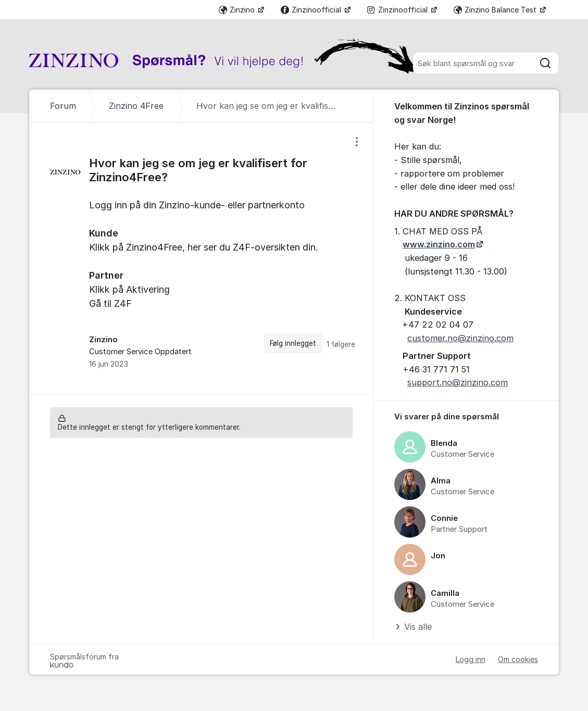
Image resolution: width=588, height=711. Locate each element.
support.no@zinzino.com (458, 382)
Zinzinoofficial (312, 10)
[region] (201, 258)
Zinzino (238, 10)
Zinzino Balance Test (496, 10)
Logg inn (471, 659)
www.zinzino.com (439, 244)
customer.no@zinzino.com (460, 338)
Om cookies (518, 659)
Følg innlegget (293, 343)
